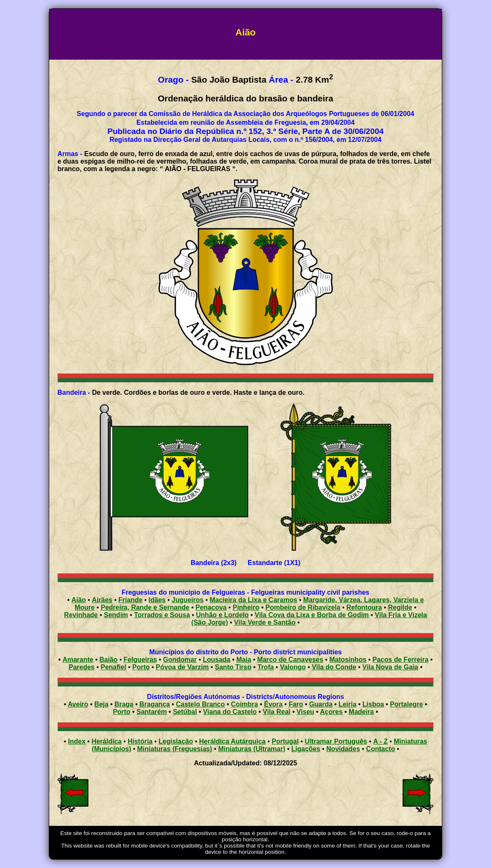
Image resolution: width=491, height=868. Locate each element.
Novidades (343, 749)
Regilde (400, 607)
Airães (102, 600)
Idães (157, 600)
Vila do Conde (334, 667)
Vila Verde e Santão (265, 622)
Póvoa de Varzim (182, 667)
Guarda (321, 704)
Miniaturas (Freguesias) (175, 749)
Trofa (266, 667)
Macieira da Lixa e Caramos (253, 600)
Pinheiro (246, 607)
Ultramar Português (336, 741)
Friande (131, 600)
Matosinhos (348, 660)
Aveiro (78, 704)
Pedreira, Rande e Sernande (145, 607)
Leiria (348, 704)
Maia (244, 660)
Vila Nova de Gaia (390, 667)
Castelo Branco (200, 704)
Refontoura (364, 607)
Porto (141, 667)
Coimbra (245, 704)
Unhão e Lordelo (222, 615)
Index (77, 741)
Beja (101, 704)
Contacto (381, 749)
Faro (296, 704)
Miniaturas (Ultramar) (252, 749)
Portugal (285, 741)
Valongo (293, 667)
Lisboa (373, 704)
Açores (331, 712)
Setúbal (185, 712)
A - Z (380, 741)
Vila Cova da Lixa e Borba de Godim (312, 615)
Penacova (211, 607)
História (140, 741)
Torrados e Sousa (162, 615)
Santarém (152, 712)
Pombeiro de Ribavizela (303, 607)
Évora (273, 704)
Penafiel (113, 667)
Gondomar (180, 660)
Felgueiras (140, 660)
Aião (79, 600)
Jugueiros (187, 600)
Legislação (176, 741)
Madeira (361, 712)
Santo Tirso (233, 667)
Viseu (305, 712)
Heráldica (106, 741)
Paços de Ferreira (400, 660)
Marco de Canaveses (290, 660)
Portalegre (407, 704)
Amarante (78, 660)
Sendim (116, 615)
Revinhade (81, 615)
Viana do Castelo (230, 712)
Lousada (217, 660)
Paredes (81, 667)
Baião (108, 660)
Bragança (155, 704)
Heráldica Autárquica (232, 741)
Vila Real (277, 712)
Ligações (306, 749)
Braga (124, 704)
